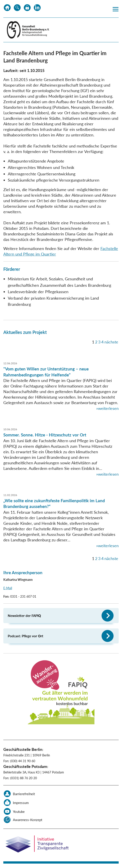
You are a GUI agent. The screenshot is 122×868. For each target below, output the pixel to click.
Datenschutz (27, 9)
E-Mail (8, 588)
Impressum (21, 803)
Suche (17, 9)
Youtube (19, 812)
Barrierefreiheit (24, 794)
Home (7, 9)
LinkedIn (37, 9)
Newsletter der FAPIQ (24, 616)
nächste (111, 342)
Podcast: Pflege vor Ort (26, 636)
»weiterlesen (107, 408)
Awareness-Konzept (28, 820)
